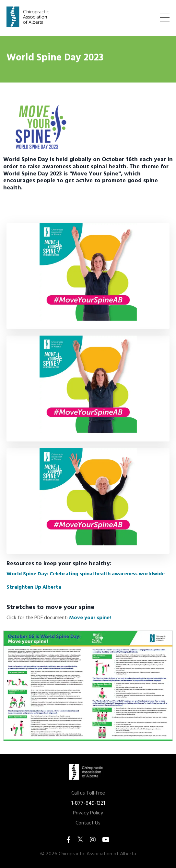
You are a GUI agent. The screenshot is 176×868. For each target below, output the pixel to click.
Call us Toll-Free (88, 793)
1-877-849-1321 (88, 803)
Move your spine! (90, 618)
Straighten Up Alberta (34, 587)
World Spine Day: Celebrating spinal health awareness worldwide (86, 574)
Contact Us (88, 823)
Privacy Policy (88, 813)
